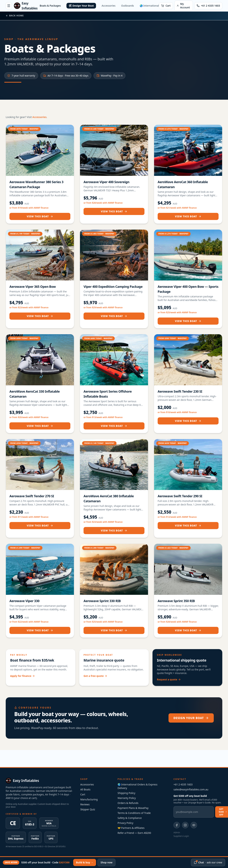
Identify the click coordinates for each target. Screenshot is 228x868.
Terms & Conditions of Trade (134, 813)
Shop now (106, 862)
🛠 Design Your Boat (81, 6)
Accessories (109, 6)
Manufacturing (89, 799)
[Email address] (194, 812)
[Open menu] (9, 6)
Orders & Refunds (128, 803)
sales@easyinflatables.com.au (191, 789)
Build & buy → (85, 862)
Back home (15, 16)
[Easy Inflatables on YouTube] (194, 825)
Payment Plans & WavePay (133, 808)
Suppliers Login (181, 836)
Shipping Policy (126, 793)
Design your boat (191, 718)
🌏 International (149, 6)
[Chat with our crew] (208, 862)
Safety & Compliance (130, 818)
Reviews (85, 804)
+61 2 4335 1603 (183, 784)
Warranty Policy (127, 798)
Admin (177, 833)
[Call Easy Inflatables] (208, 6)
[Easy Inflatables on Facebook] (177, 825)
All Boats (85, 789)
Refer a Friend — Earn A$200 (134, 833)
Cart (83, 794)
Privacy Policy (125, 823)
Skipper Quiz (88, 809)
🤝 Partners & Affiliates (131, 828)
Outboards (127, 6)
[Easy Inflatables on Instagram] (185, 825)
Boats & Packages (50, 6)
